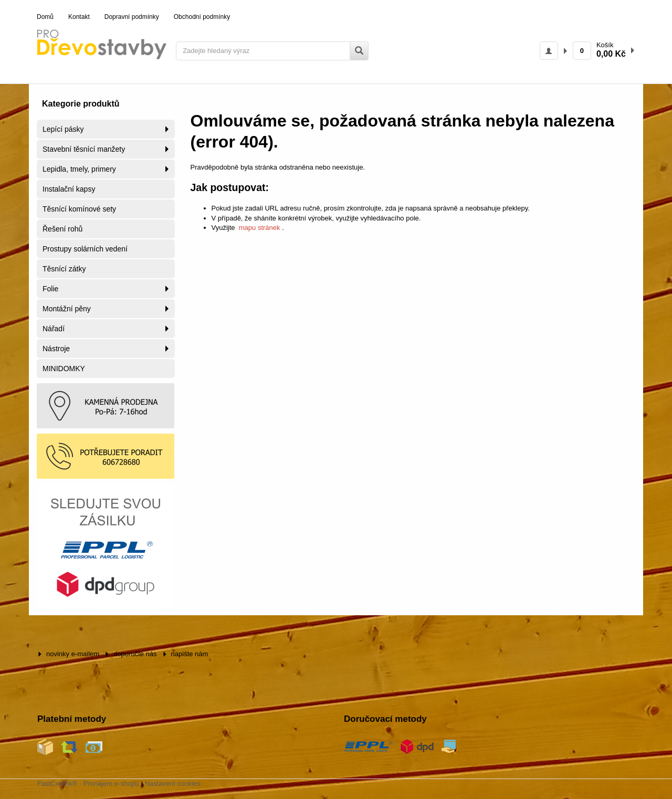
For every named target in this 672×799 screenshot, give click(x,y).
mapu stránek (259, 228)
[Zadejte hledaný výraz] (272, 51)
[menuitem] (45, 17)
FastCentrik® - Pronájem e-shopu (88, 784)
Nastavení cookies (172, 784)
